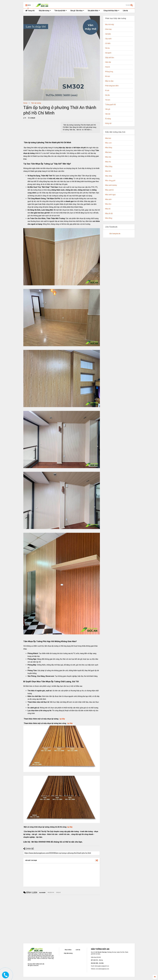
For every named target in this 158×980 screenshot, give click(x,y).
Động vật (108, 123)
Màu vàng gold (110, 181)
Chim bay (108, 29)
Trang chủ (30, 11)
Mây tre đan (109, 81)
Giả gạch (108, 53)
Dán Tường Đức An (115, 234)
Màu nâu (108, 157)
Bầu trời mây (110, 25)
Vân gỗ (108, 109)
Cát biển (108, 34)
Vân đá (108, 114)
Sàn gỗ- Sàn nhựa (77, 11)
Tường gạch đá (110, 105)
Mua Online (68, 950)
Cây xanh (108, 39)
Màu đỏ (108, 209)
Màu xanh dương (111, 185)
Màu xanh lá (109, 190)
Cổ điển (108, 43)
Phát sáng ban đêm (112, 86)
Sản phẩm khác (94, 11)
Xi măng (108, 119)
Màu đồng (109, 218)
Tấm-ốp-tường (36, 103)
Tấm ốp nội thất (61, 11)
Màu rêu (108, 162)
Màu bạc (108, 138)
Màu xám (108, 199)
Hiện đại (108, 62)
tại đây (62, 719)
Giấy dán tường (45, 11)
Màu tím (108, 171)
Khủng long (109, 72)
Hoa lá (107, 67)
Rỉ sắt (107, 90)
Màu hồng (109, 148)
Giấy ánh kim (110, 58)
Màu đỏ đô (109, 214)
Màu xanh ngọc (110, 195)
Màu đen (108, 204)
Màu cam (108, 143)
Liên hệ (125, 11)
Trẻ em (108, 100)
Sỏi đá (107, 95)
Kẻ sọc (108, 76)
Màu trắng (109, 166)
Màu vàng (109, 176)
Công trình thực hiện (111, 11)
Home (25, 103)
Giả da (107, 48)
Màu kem (108, 152)
